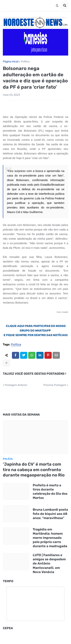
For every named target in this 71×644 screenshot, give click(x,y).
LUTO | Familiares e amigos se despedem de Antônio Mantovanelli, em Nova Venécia (49, 563)
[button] (57, 6)
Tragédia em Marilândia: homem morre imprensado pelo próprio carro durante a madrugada (50, 538)
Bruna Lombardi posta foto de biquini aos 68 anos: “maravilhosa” (50, 514)
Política (25, 62)
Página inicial (11, 62)
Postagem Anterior (16, 385)
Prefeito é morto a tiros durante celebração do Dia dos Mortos (50, 491)
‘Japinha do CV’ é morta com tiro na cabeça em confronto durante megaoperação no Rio (34, 470)
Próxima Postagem (55, 385)
